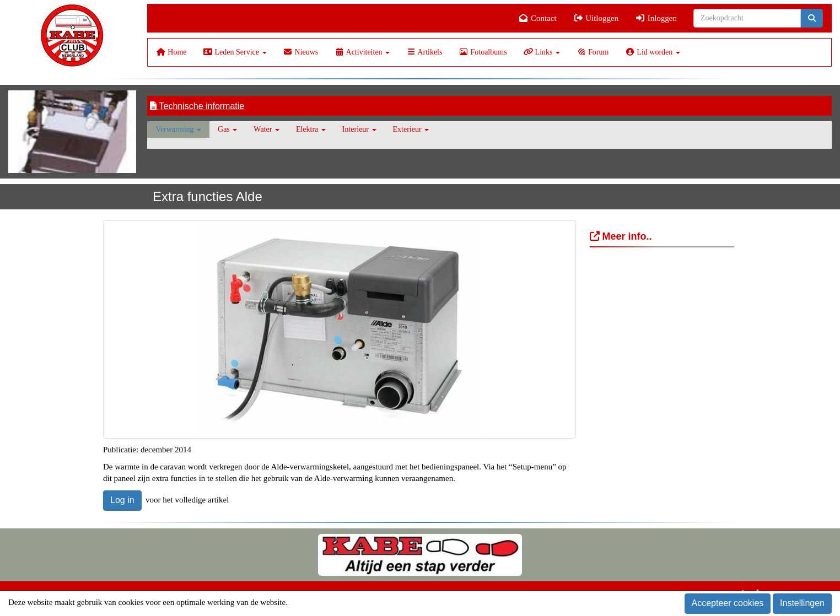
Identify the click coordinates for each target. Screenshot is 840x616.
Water (266, 129)
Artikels (424, 52)
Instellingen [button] (802, 603)
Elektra (311, 129)
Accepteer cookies (728, 603)
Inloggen (656, 18)
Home (171, 52)
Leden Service (235, 52)
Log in (122, 500)
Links (542, 52)
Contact (538, 18)
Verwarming (178, 129)
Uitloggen (596, 18)
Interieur (359, 129)
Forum (593, 52)
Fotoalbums (483, 52)
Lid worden (652, 52)
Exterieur (411, 129)
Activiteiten (362, 52)
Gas (227, 129)
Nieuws (301, 52)
